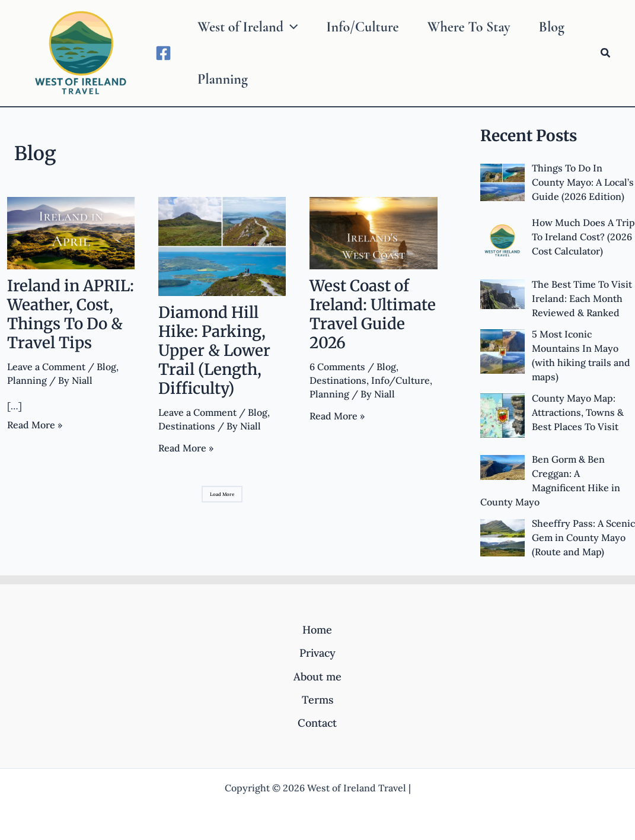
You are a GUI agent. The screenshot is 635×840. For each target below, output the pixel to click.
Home (317, 630)
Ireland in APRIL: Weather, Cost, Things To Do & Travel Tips (71, 314)
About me (317, 677)
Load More (222, 494)
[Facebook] (163, 53)
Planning (27, 380)
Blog (106, 367)
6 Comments (337, 367)
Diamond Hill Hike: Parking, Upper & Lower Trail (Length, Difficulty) (214, 350)
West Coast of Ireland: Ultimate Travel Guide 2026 (373, 314)
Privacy (317, 653)
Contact (317, 723)
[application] (291, 27)
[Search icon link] (606, 53)
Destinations (187, 426)
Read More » (35, 425)
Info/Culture (401, 380)
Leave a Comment (46, 367)
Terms (317, 700)
